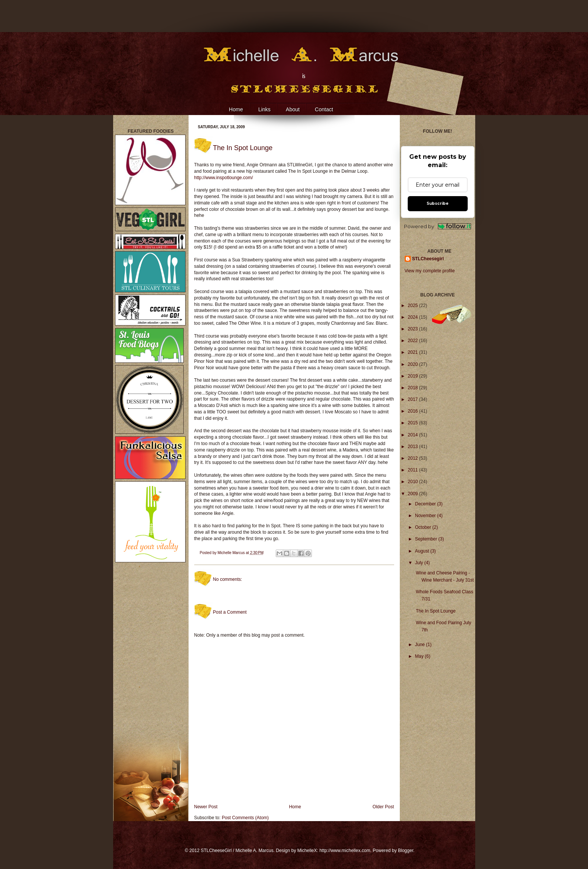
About (293, 109)
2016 (413, 411)
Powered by (438, 226)
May (420, 656)
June (420, 645)
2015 (413, 423)
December (426, 504)
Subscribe (438, 203)
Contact (324, 109)
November (426, 516)
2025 (413, 306)
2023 (413, 329)
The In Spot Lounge (435, 611)
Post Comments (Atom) (245, 818)
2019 (413, 376)
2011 (413, 470)
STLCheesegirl (428, 259)
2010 (413, 482)
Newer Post (206, 807)
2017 (413, 399)
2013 (413, 447)
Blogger (406, 851)
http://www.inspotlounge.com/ (224, 178)
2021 (413, 352)
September (427, 539)
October (424, 527)
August (423, 551)
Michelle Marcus (232, 553)
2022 (413, 341)
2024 (413, 317)
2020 (413, 364)
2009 (413, 494)
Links (265, 109)
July (420, 563)
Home (236, 109)
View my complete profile (430, 271)
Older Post (383, 807)
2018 (413, 388)
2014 (413, 435)
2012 (413, 458)
